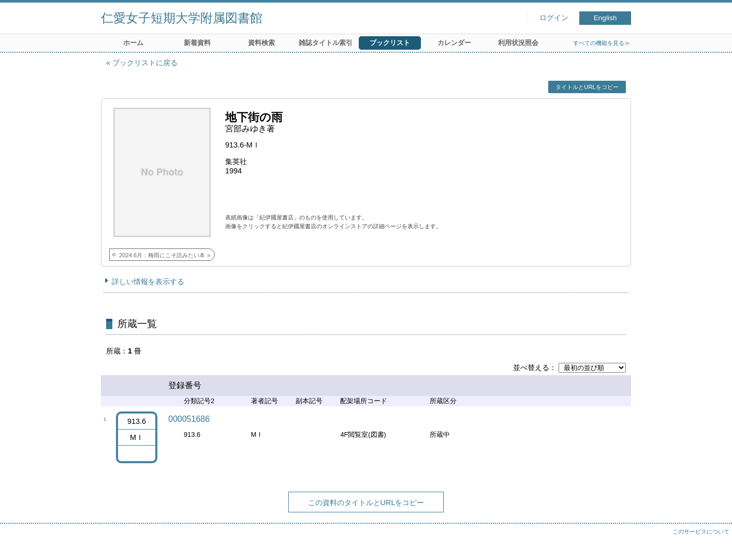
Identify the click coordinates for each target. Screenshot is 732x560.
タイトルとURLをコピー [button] (587, 87)
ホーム (133, 43)
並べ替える (531, 367)
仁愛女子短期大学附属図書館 (182, 18)
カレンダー (454, 43)
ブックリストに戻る (145, 63)
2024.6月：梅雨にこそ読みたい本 (162, 255)
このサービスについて (701, 532)
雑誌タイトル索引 (326, 43)
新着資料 (197, 43)
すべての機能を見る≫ (602, 43)
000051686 (189, 419)
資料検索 (261, 43)
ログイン (554, 18)
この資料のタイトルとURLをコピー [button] (366, 503)
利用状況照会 (518, 43)
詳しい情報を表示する (148, 282)
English (605, 18)
